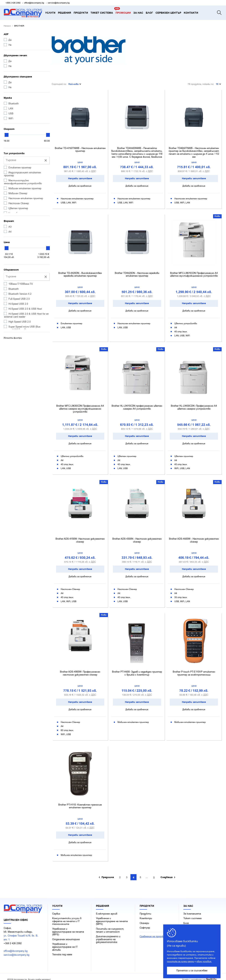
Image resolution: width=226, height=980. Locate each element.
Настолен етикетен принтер (23, 198)
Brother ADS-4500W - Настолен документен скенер (194, 536)
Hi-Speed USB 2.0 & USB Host (23, 309)
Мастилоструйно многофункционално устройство (23, 182)
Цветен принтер (16, 208)
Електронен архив (107, 909)
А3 (8, 227)
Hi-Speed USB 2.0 (16, 304)
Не (8, 45)
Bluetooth (11, 103)
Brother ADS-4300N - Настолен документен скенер (137, 536)
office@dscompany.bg (34, 3)
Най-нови (75, 83)
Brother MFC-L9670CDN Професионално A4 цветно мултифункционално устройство (194, 272)
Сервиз (56, 909)
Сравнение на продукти (153, 932)
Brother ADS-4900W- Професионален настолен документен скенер (80, 669)
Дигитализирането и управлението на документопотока (108, 935)
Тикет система (192, 914)
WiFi (9, 118)
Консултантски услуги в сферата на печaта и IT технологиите (67, 916)
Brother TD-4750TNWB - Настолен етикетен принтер (80, 147)
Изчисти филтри (13, 338)
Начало (7, 26)
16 (218, 83)
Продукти (145, 909)
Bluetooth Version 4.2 (18, 294)
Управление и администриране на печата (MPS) (68, 927)
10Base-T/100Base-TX (18, 284)
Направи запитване (80, 176)
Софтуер (145, 923)
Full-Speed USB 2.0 (17, 299)
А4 (8, 232)
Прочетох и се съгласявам (192, 971)
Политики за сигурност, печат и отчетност (110, 926)
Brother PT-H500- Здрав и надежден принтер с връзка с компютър (137, 669)
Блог (186, 918)
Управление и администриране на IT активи (65, 942)
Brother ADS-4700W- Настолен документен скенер (80, 536)
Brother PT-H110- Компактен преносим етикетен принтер (80, 801)
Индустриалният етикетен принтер (22, 174)
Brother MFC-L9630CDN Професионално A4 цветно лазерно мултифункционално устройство (80, 405)
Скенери (144, 918)
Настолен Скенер (16, 203)
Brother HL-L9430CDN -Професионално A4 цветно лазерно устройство (194, 404)
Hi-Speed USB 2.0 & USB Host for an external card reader (26, 315)
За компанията (192, 909)
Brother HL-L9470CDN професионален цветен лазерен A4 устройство (137, 404)
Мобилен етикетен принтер (23, 188)
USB (9, 113)
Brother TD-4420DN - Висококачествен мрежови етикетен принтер (80, 272)
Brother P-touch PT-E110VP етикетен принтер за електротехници (194, 669)
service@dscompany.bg (59, 3)
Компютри (146, 914)
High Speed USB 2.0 (17, 322)
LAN (8, 108)
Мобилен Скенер (15, 193)
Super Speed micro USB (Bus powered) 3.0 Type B (22, 328)
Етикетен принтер (18, 167)
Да (8, 40)
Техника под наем (62, 950)
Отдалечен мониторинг (66, 935)
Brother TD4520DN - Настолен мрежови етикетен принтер (137, 272)
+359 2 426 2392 (13, 3)
